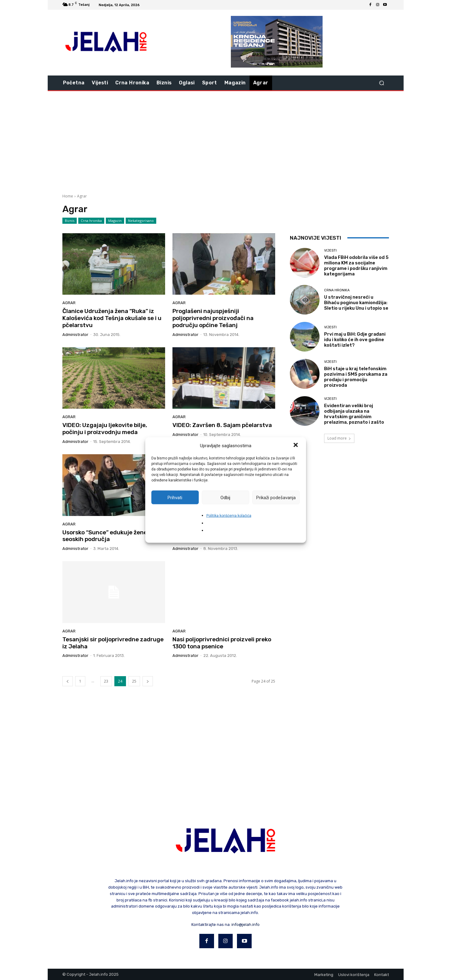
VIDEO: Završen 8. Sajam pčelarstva (222, 425)
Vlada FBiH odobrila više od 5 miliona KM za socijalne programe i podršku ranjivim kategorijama (356, 266)
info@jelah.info (246, 925)
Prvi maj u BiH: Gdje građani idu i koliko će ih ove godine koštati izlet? (355, 340)
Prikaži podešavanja (276, 497)
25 (134, 681)
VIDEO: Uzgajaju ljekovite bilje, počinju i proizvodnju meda (105, 429)
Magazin (115, 221)
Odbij (225, 497)
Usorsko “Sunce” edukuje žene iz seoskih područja (108, 536)
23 (106, 681)
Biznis (70, 221)
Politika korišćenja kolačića (229, 516)
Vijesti (330, 251)
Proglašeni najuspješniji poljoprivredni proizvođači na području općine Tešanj (213, 318)
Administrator (75, 335)
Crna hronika (91, 221)
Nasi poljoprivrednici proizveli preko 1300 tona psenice (222, 643)
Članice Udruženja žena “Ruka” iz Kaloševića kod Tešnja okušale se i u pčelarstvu (112, 318)
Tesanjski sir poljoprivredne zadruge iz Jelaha (113, 643)
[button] (296, 446)
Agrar (69, 303)
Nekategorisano (141, 221)
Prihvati (175, 497)
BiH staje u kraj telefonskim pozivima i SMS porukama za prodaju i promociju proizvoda (356, 377)
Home (68, 196)
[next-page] (148, 681)
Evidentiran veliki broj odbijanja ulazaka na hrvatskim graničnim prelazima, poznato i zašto (354, 414)
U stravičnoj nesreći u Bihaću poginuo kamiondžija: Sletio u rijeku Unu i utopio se (356, 303)
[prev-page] (68, 681)
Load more (339, 438)
